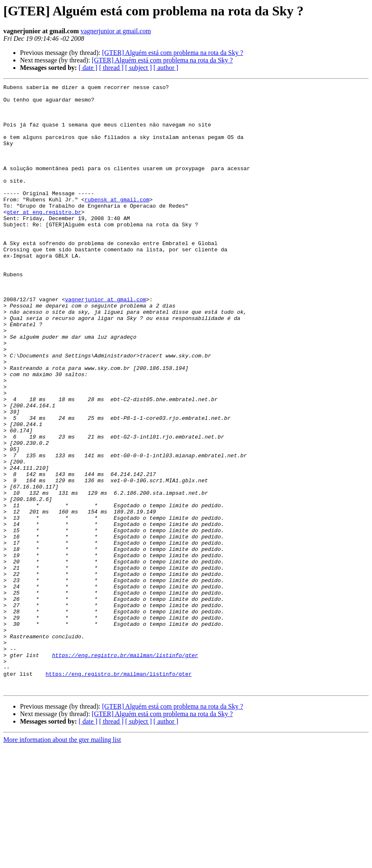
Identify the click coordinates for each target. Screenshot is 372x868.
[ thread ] (111, 68)
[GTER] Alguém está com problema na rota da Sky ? (172, 53)
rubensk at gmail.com (117, 223)
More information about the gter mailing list (62, 861)
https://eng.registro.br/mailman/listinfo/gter (125, 770)
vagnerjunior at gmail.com (115, 31)
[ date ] (88, 68)
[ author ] (166, 68)
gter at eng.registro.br (44, 238)
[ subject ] (139, 68)
